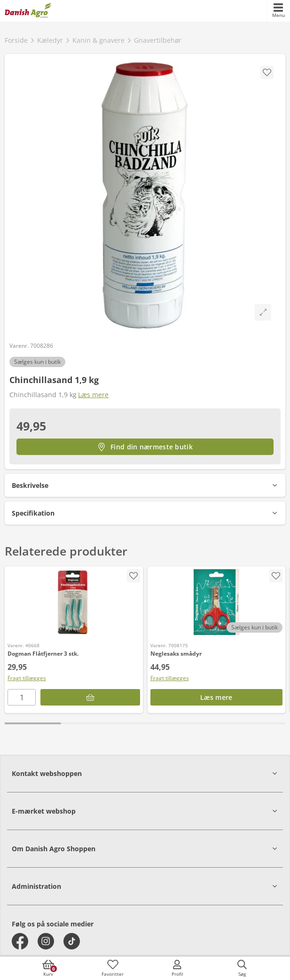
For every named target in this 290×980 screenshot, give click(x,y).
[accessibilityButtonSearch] (242, 968)
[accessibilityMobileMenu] (278, 11)
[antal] (22, 697)
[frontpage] (28, 11)
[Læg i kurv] (90, 697)
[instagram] (46, 941)
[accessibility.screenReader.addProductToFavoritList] (133, 576)
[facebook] (20, 941)
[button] (145, 485)
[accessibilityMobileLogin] (177, 968)
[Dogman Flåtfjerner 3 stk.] (74, 602)
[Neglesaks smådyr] (217, 602)
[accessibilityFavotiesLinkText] (113, 968)
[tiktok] (72, 941)
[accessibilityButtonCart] (48, 968)
